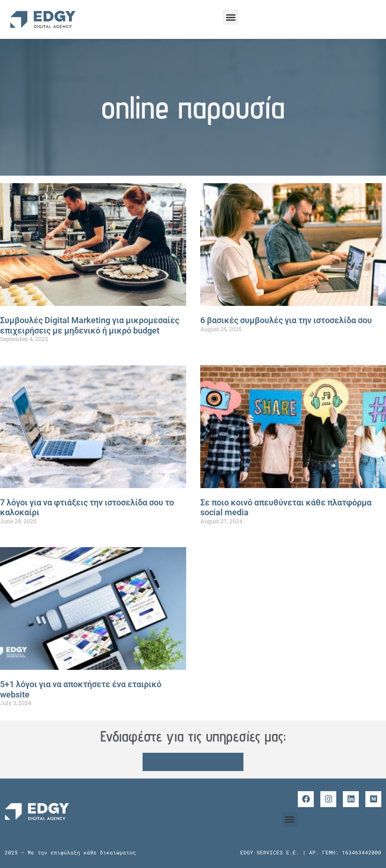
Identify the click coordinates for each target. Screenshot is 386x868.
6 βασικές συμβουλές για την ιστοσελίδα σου (286, 320)
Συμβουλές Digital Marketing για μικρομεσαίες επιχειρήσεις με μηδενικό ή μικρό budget (90, 325)
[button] (231, 17)
